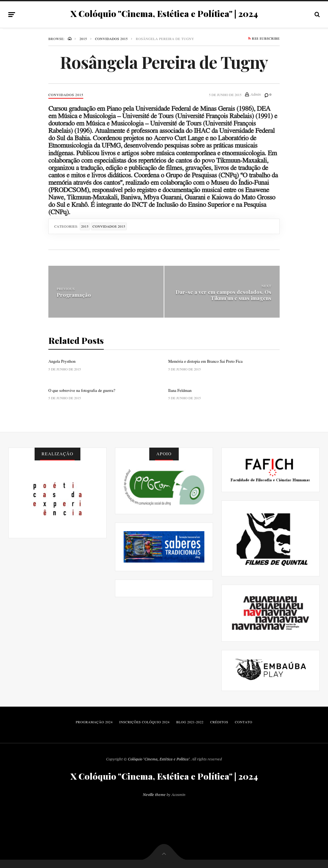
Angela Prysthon (62, 361)
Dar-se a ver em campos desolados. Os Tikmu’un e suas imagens (223, 295)
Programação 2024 (94, 722)
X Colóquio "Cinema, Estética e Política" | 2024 (164, 14)
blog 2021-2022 (190, 722)
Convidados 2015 (66, 95)
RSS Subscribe (264, 39)
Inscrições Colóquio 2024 (144, 722)
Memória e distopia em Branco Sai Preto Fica (205, 361)
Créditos (219, 722)
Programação (74, 295)
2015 (85, 226)
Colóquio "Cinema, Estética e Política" (159, 759)
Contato (243, 722)
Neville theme (154, 795)
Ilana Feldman (180, 390)
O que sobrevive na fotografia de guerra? (82, 390)
